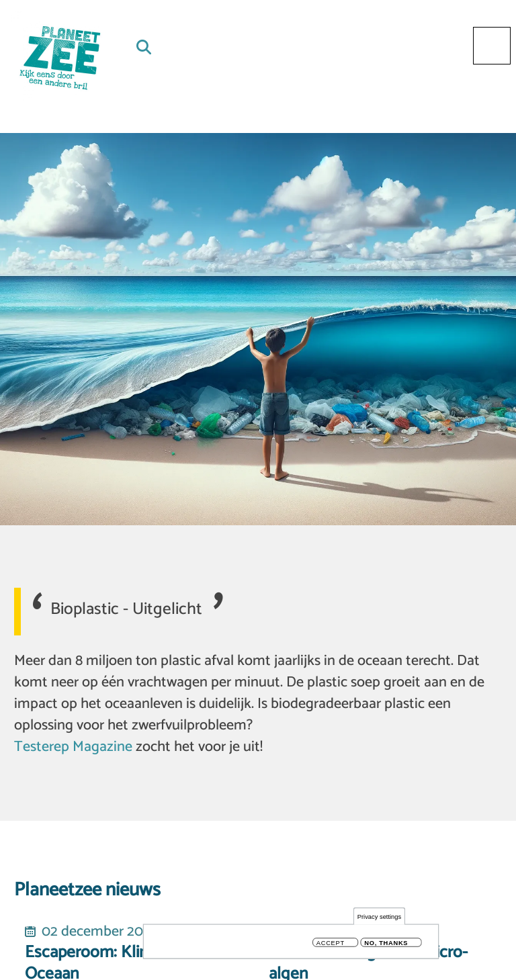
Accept (331, 943)
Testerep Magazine (73, 747)
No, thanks (386, 943)
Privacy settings (379, 917)
